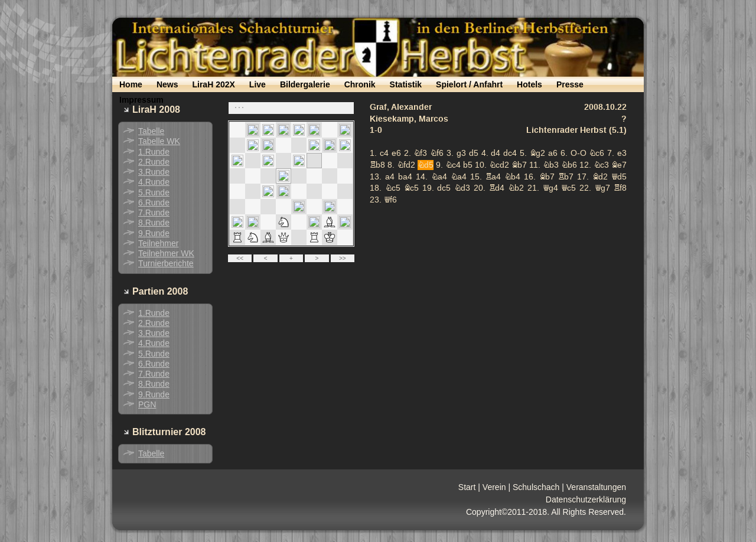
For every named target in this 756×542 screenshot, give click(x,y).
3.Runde (154, 172)
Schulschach (536, 487)
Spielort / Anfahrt (469, 84)
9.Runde (154, 233)
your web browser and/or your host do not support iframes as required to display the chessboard (431, 183)
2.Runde (154, 162)
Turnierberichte (166, 263)
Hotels (529, 84)
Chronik (360, 84)
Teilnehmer (158, 243)
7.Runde (154, 213)
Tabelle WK (159, 141)
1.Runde (154, 152)
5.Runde (154, 192)
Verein (494, 487)
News (167, 84)
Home (131, 84)
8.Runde (154, 223)
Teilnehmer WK (166, 253)
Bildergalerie (305, 84)
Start (467, 487)
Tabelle (151, 131)
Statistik (406, 84)
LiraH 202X (213, 84)
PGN (147, 404)
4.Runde (154, 182)
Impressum (141, 100)
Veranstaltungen (596, 487)
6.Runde (154, 203)
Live (258, 84)
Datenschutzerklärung (586, 499)
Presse (570, 84)
